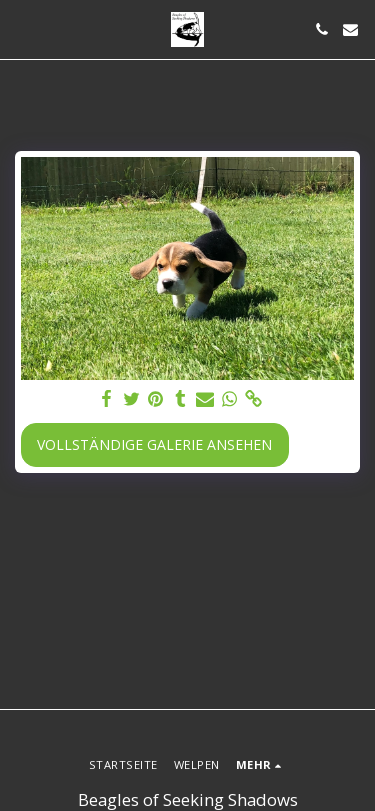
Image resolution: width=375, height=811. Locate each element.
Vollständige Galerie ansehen (154, 444)
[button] (22, 28)
